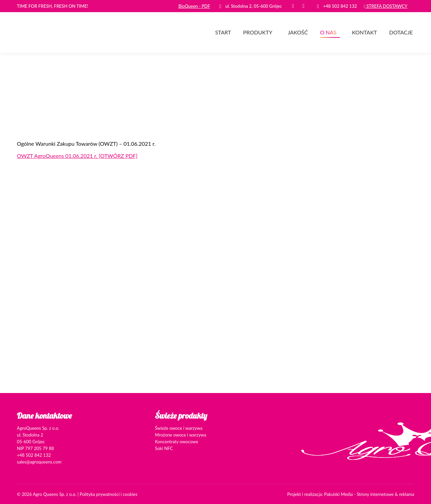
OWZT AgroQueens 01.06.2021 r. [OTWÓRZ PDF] (77, 156)
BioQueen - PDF (194, 6)
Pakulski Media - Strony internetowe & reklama (369, 494)
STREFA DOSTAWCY (385, 6)
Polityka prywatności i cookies (109, 494)
